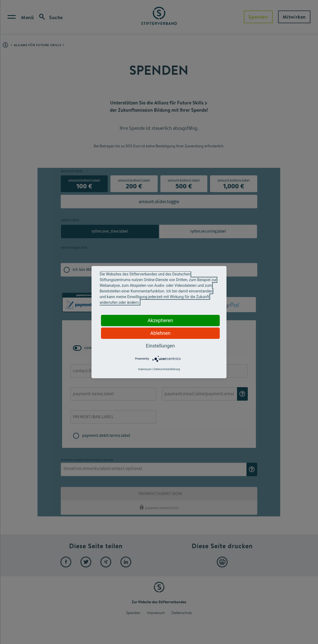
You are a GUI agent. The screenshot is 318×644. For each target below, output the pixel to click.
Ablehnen (160, 333)
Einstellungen (160, 346)
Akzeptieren (160, 320)
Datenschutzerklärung (167, 369)
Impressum (145, 369)
